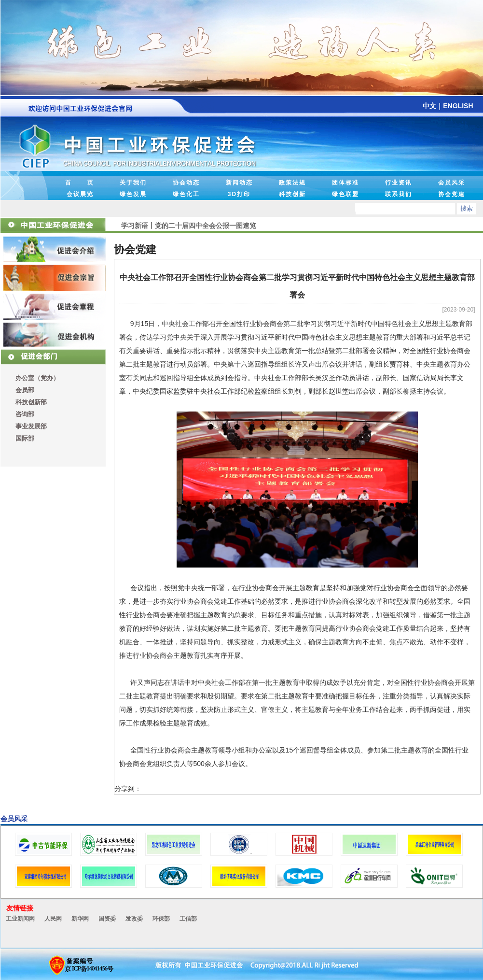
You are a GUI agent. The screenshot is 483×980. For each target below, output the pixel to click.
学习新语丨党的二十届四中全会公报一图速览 (189, 222)
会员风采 (452, 183)
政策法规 (292, 183)
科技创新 (292, 194)
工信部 (188, 919)
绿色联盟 (345, 194)
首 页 (80, 183)
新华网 (80, 919)
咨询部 (25, 414)
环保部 (161, 919)
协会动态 (186, 183)
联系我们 (399, 194)
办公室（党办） (37, 378)
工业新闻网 (20, 919)
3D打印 (239, 194)
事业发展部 (31, 426)
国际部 (25, 438)
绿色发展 (133, 194)
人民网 (53, 919)
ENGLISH (458, 106)
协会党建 (452, 194)
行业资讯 (399, 183)
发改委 (134, 919)
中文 (429, 106)
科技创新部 (31, 402)
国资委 (107, 919)
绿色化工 (186, 194)
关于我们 (133, 183)
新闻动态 (239, 183)
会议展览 (80, 194)
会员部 (25, 390)
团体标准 (345, 183)
